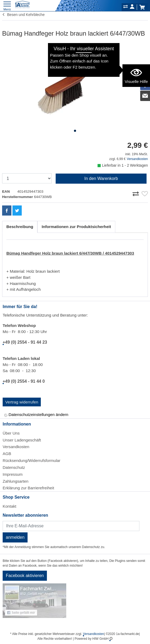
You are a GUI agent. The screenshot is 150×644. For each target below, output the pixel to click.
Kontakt (10, 506)
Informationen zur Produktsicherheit (76, 227)
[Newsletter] (71, 526)
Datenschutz (14, 467)
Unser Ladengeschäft (22, 440)
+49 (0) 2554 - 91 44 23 (25, 342)
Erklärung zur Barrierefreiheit (28, 488)
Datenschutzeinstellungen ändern (36, 415)
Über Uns (11, 433)
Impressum (13, 474)
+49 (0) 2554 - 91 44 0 (24, 381)
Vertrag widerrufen (22, 402)
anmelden (15, 537)
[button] (75, 131)
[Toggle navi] (7, 5)
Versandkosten (137, 159)
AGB (7, 454)
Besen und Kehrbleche (23, 15)
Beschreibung (20, 227)
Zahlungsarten (16, 481)
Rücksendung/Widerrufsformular (32, 460)
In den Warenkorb (101, 178)
